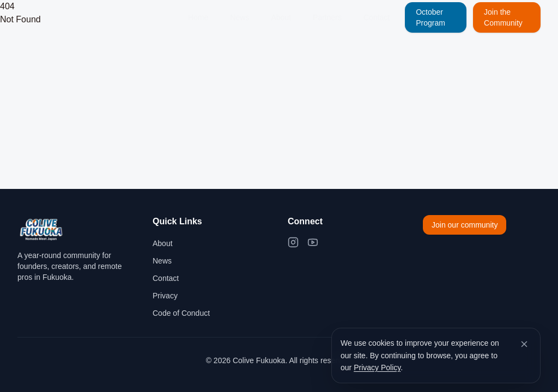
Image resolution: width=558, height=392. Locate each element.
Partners (327, 17)
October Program (430, 17)
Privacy (165, 296)
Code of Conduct (181, 313)
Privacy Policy (377, 367)
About (281, 17)
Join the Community (503, 17)
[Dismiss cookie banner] (524, 344)
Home (198, 17)
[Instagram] (293, 242)
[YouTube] (313, 242)
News (239, 17)
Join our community (465, 225)
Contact (377, 17)
